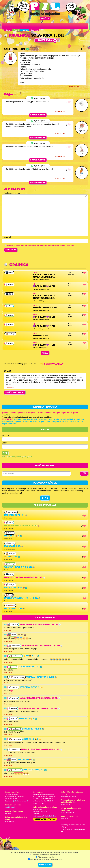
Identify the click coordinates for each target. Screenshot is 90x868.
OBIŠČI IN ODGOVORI (15, 392)
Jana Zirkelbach (10, 807)
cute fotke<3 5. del (14, 609)
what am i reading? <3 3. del (19, 567)
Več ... (45, 353)
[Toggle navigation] (7, 26)
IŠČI (84, 473)
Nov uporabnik (8, 457)
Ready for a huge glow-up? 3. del (22, 526)
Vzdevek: (6, 436)
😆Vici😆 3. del (12, 557)
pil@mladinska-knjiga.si (19, 801)
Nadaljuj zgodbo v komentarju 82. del (25, 577)
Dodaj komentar (38, 115)
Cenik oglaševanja (45, 819)
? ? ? (45, 498)
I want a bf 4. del (14, 546)
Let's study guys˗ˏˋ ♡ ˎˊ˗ (16, 515)
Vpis (5, 453)
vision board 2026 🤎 (16, 588)
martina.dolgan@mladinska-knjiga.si (45, 816)
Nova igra (45, 41)
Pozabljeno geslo (24, 457)
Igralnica (16, 35)
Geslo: (4, 443)
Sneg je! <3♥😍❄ (13, 536)
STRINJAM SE (45, 865)
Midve (22, 635)
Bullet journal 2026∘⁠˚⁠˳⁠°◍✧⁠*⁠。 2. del (22, 598)
